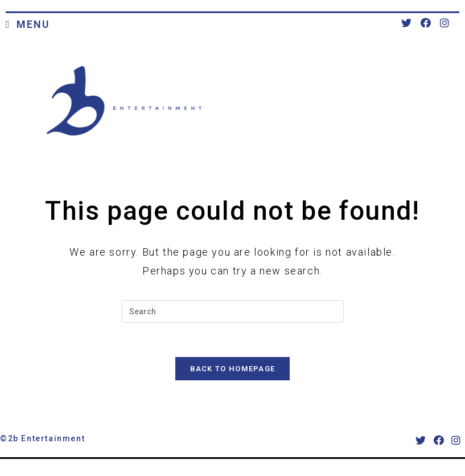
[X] (421, 441)
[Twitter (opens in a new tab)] (406, 23)
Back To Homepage (233, 369)
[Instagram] (456, 441)
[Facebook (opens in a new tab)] (426, 23)
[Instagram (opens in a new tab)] (445, 23)
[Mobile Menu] (28, 25)
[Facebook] (439, 441)
